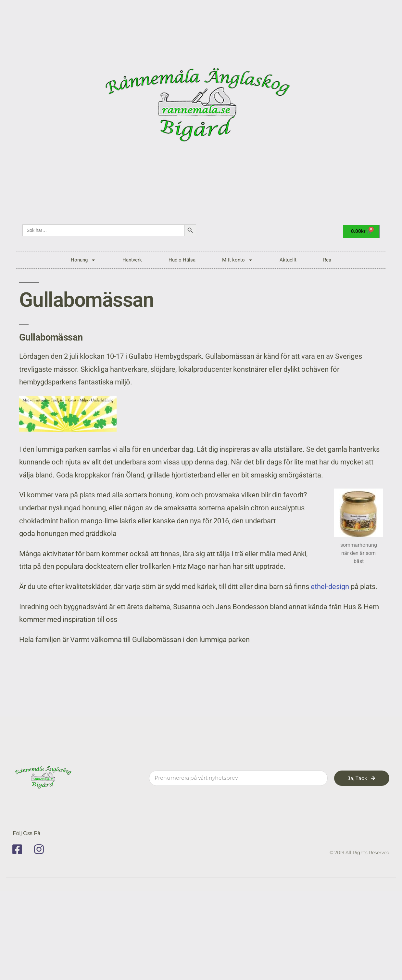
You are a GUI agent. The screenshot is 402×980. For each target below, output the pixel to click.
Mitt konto (238, 260)
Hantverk (132, 260)
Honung (83, 260)
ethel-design (330, 587)
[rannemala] (201, 107)
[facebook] (19, 849)
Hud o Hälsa (182, 260)
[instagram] (41, 849)
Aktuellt (288, 260)
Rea (327, 260)
